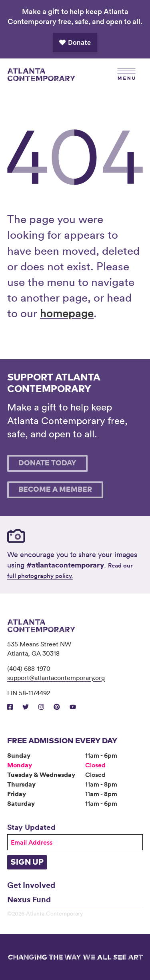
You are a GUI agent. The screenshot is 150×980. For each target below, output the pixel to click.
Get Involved (31, 885)
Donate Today (47, 463)
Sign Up (27, 862)
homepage (67, 313)
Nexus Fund (29, 899)
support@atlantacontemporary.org (56, 678)
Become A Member (55, 490)
